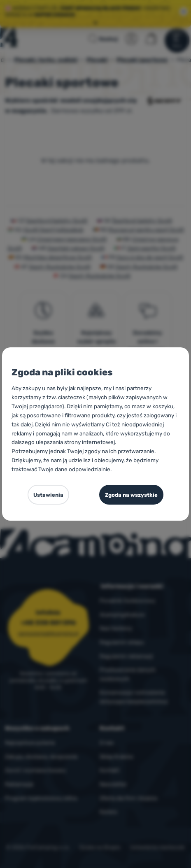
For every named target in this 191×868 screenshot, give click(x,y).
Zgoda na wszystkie (131, 495)
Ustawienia (48, 495)
